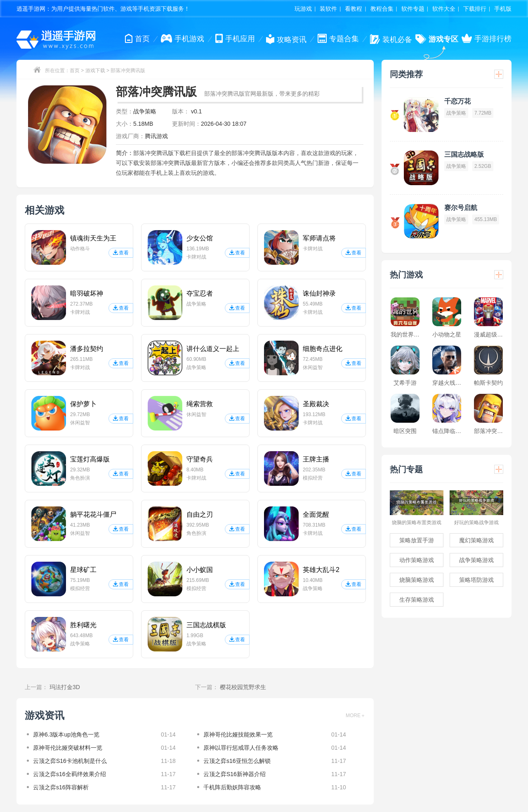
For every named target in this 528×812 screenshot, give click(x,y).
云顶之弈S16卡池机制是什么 (70, 761)
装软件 (328, 9)
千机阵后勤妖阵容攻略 (232, 787)
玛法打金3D (65, 687)
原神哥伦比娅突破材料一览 (68, 748)
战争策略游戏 (476, 560)
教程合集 (382, 9)
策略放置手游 (417, 540)
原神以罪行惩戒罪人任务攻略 (241, 748)
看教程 (354, 9)
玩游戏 (303, 9)
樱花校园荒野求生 (243, 687)
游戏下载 (95, 71)
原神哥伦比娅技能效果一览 (238, 734)
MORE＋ (356, 716)
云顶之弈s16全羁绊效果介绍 (70, 774)
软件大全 (444, 9)
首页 (75, 71)
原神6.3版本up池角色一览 (66, 734)
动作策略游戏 (417, 560)
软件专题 (413, 9)
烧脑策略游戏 (417, 580)
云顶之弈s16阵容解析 (61, 787)
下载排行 (475, 9)
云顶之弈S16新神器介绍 (235, 774)
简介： (125, 153)
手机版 (503, 9)
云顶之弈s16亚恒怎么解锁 (237, 761)
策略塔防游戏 (476, 580)
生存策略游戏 (417, 600)
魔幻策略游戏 (476, 540)
